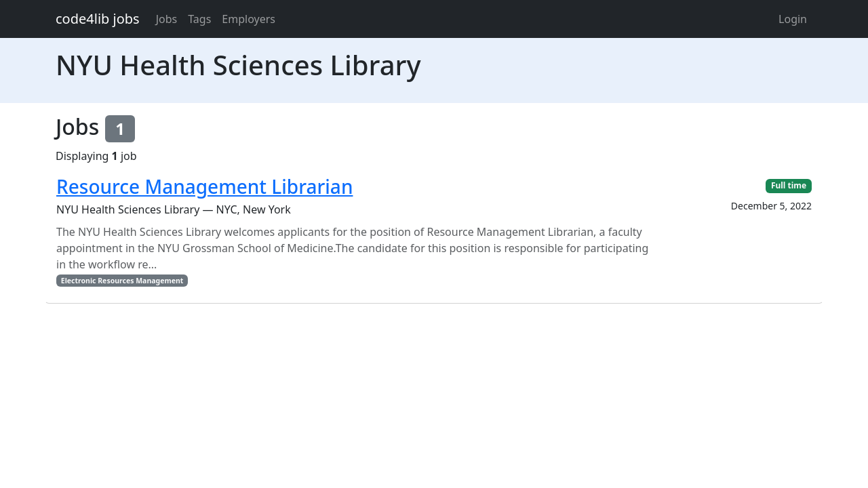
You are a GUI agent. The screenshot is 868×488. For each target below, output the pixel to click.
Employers (249, 19)
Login (793, 19)
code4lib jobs (98, 19)
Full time (789, 185)
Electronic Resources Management (122, 281)
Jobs (167, 19)
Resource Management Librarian (204, 186)
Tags (199, 19)
